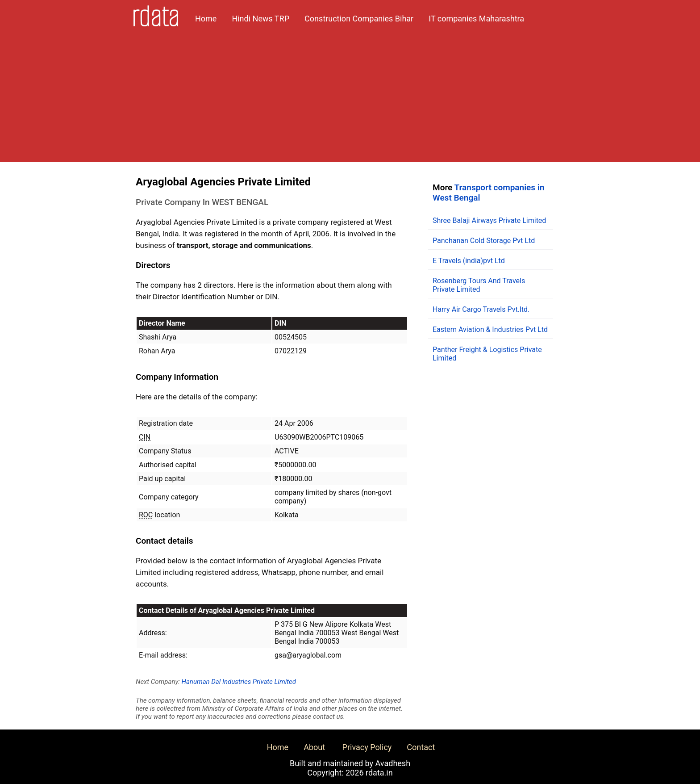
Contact (421, 747)
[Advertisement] (350, 100)
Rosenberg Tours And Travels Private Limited (479, 285)
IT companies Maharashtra (476, 19)
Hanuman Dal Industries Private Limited (239, 682)
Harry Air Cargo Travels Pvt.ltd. (481, 309)
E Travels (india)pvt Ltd (469, 261)
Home (206, 19)
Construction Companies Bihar (359, 19)
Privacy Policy (367, 747)
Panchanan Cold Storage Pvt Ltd (484, 241)
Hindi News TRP (260, 19)
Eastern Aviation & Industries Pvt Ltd (490, 329)
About (314, 747)
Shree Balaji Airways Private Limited (489, 220)
